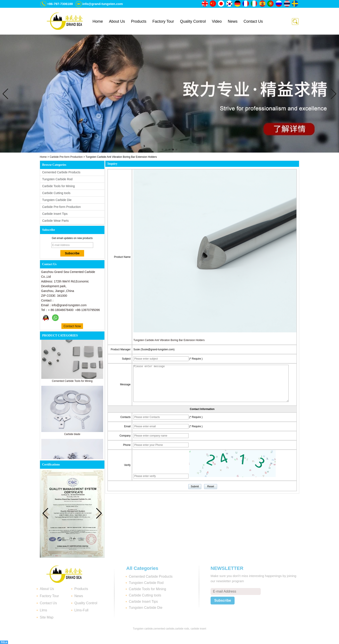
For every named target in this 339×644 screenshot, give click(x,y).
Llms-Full (81, 610)
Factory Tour (163, 21)
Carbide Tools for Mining (58, 186)
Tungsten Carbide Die (57, 200)
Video (217, 21)
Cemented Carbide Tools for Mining (72, 382)
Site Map (47, 617)
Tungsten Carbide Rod (57, 179)
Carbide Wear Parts (55, 221)
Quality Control (193, 21)
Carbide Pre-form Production (66, 157)
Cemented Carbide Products (61, 172)
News (233, 21)
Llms (43, 610)
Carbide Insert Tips (55, 214)
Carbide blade (72, 435)
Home (98, 21)
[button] (163, 150)
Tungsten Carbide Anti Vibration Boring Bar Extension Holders (169, 340)
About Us (117, 21)
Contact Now (72, 326)
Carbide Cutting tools (56, 193)
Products (139, 21)
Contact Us (253, 21)
